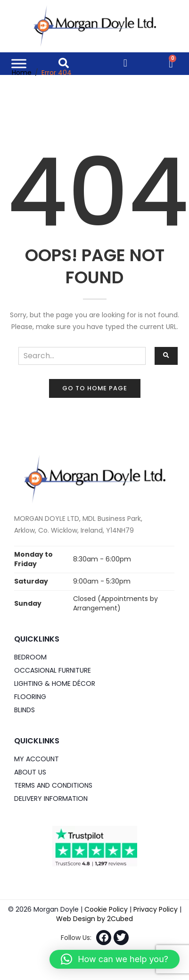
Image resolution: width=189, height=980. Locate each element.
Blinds (25, 710)
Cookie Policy (106, 909)
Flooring (30, 697)
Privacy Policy (156, 909)
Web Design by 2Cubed (94, 919)
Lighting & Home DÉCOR (55, 684)
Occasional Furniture (53, 670)
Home (22, 73)
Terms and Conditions (53, 785)
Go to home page (95, 388)
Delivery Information (51, 799)
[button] (115, 959)
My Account (37, 759)
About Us (30, 772)
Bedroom (30, 657)
